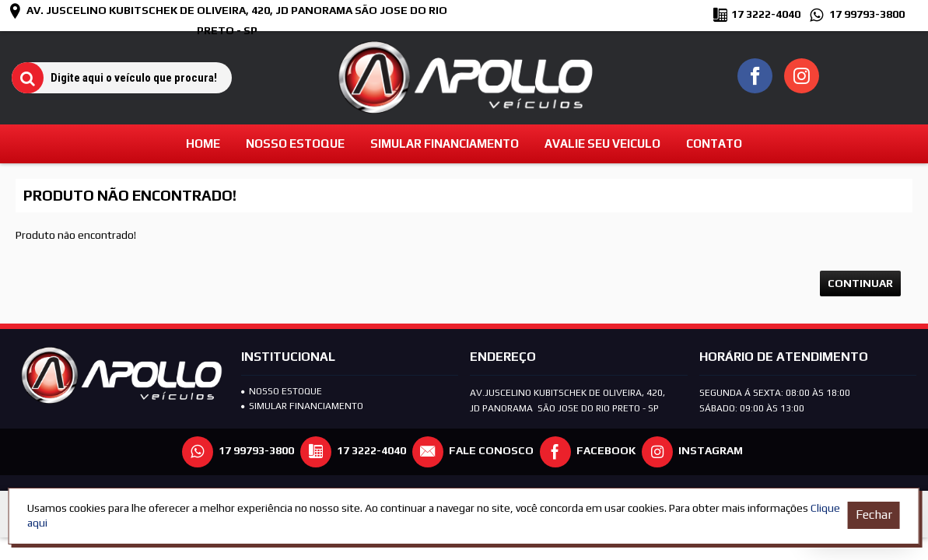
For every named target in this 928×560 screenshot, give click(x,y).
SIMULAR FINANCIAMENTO (302, 406)
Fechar (874, 514)
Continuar (860, 283)
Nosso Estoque (282, 391)
